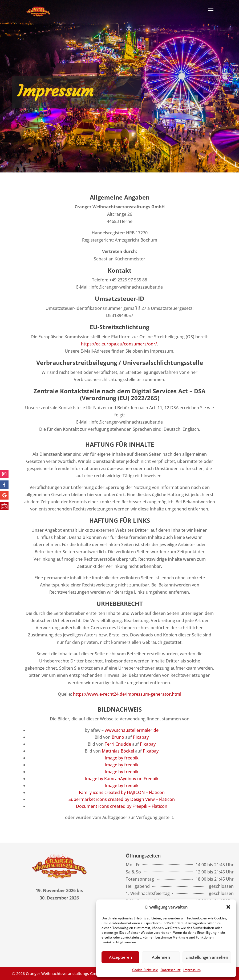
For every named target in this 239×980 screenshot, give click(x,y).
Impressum (192, 970)
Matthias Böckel (118, 751)
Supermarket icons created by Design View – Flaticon (122, 799)
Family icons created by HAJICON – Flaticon (122, 792)
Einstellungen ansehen (207, 957)
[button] (228, 907)
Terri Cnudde (118, 744)
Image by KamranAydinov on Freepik (122, 779)
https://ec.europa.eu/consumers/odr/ (119, 344)
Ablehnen (161, 957)
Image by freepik (122, 758)
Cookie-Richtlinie (145, 970)
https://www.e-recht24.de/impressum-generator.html (127, 694)
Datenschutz (171, 970)
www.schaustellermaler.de (132, 730)
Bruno (118, 737)
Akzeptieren (120, 957)
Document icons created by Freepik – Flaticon (122, 806)
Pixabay (141, 737)
